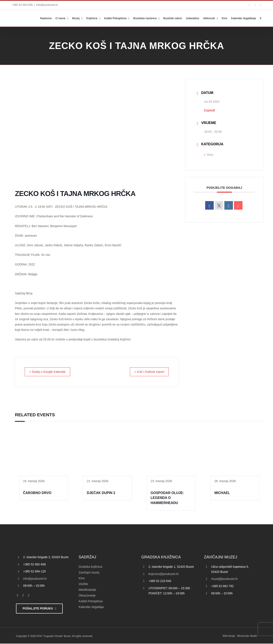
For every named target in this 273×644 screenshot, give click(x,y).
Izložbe (83, 584)
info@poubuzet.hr (47, 5)
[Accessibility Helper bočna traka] (5, 112)
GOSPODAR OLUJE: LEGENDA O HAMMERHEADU (167, 498)
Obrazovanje (87, 596)
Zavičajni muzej (89, 573)
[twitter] (23, 596)
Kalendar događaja (91, 607)
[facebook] (18, 596)
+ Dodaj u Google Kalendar (50, 372)
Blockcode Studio (247, 636)
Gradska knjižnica (91, 567)
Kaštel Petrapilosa (91, 602)
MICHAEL (222, 493)
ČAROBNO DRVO (37, 493)
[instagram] (29, 596)
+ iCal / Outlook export (147, 372)
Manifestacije (87, 590)
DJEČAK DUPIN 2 (101, 493)
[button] (261, 18)
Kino (209, 155)
